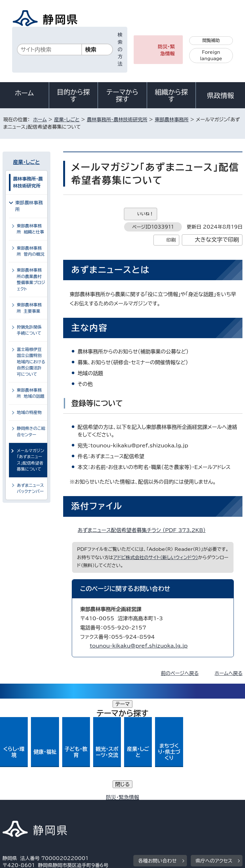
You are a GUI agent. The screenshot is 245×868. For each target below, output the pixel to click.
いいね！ (145, 214)
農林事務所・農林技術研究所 (117, 120)
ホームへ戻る (229, 673)
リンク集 (168, 806)
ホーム (25, 93)
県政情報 (220, 96)
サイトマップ (21, 813)
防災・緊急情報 (166, 50)
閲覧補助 (211, 40)
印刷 (171, 240)
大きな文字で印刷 (217, 240)
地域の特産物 (29, 413)
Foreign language (211, 56)
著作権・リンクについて (32, 799)
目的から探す (73, 96)
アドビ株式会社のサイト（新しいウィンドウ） (156, 557)
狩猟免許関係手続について (29, 330)
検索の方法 (120, 49)
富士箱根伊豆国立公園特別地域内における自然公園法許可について (31, 362)
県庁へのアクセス (214, 760)
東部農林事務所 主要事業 (29, 308)
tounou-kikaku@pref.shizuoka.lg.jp (139, 646)
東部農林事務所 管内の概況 (31, 251)
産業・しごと (67, 120)
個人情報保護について (104, 799)
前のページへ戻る (180, 673)
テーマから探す (122, 96)
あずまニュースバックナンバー (30, 488)
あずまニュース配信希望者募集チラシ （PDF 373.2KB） (144, 530)
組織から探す (171, 96)
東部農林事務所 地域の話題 (31, 393)
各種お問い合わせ (157, 760)
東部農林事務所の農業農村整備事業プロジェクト (31, 279)
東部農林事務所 (172, 120)
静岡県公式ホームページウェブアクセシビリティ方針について (72, 806)
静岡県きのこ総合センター (31, 431)
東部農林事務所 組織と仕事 (31, 229)
